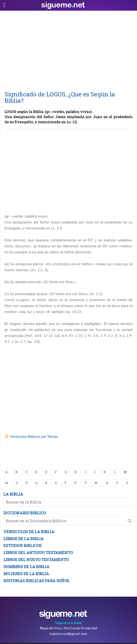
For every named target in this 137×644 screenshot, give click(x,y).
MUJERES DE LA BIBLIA (26, 574)
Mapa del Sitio (51, 628)
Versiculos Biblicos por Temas (34, 437)
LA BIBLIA (13, 494)
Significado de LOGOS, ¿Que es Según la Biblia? (60, 97)
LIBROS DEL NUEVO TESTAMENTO (36, 560)
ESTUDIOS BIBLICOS (22, 545)
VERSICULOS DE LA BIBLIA (29, 532)
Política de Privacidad (81, 628)
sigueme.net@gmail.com (68, 634)
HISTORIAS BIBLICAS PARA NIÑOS (36, 581)
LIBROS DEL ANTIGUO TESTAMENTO (38, 553)
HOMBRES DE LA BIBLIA (26, 567)
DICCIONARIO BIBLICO (25, 513)
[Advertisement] (68, 48)
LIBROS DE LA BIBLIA (24, 539)
